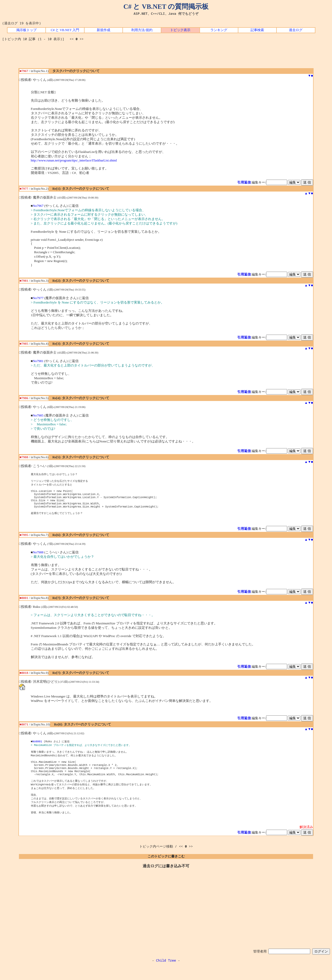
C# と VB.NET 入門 (65, 30)
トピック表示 (180, 30)
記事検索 (257, 30)
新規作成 (103, 30)
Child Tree (166, 974)
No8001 (37, 747)
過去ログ (296, 30)
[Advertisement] (166, 57)
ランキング (219, 30)
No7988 (38, 558)
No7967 (38, 206)
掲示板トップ (26, 30)
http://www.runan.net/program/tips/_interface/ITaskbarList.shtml (74, 160)
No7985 (38, 415)
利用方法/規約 (142, 30)
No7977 (38, 298)
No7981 (38, 361)
